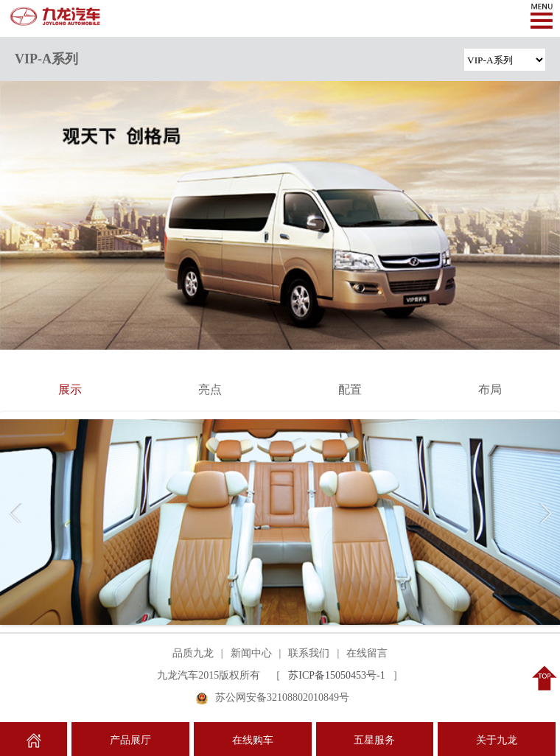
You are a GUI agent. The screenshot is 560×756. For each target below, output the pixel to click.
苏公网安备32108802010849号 (282, 697)
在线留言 (367, 653)
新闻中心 (251, 653)
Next (542, 513)
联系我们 (309, 653)
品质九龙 (193, 653)
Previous (18, 513)
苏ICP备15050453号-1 (336, 675)
